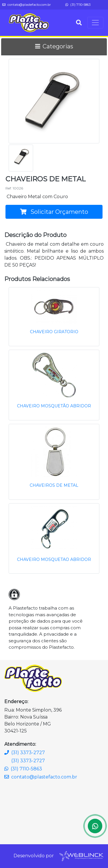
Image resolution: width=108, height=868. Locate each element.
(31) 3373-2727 (25, 753)
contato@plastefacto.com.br (27, 5)
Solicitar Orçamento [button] (54, 212)
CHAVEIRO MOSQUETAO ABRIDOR (54, 559)
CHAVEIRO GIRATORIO (54, 332)
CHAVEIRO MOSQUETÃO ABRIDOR (54, 406)
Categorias (54, 46)
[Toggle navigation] (95, 23)
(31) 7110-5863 (78, 5)
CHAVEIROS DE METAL (54, 485)
